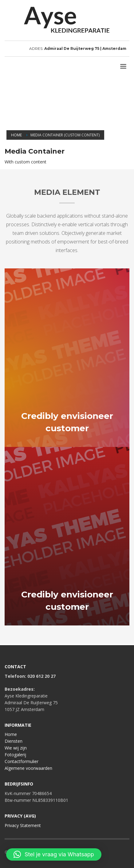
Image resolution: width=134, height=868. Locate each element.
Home (11, 734)
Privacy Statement (23, 825)
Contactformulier (22, 761)
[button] (54, 854)
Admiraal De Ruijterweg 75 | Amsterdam (85, 48)
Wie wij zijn (16, 748)
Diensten (14, 741)
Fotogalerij (15, 755)
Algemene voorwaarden (28, 768)
